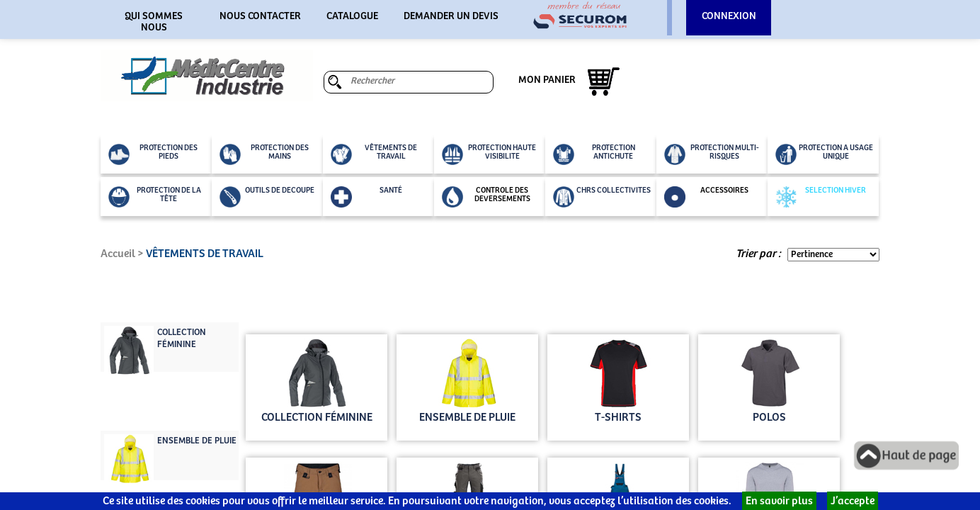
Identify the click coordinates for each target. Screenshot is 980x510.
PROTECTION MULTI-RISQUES (712, 154)
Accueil (118, 254)
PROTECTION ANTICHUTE (594, 154)
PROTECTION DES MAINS (264, 154)
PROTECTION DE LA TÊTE (155, 197)
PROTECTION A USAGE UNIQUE (824, 154)
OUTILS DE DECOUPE (267, 197)
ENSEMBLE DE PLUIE (197, 441)
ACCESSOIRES (706, 197)
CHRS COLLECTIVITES (602, 197)
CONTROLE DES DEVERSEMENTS (486, 197)
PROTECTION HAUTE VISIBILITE (489, 154)
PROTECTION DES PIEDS (153, 154)
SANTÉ (366, 197)
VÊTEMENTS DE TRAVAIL (374, 154)
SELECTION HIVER (821, 197)
